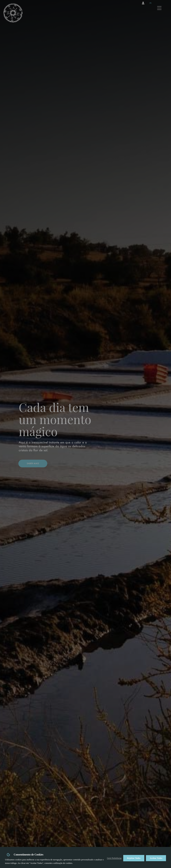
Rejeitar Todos (134, 858)
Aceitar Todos (156, 858)
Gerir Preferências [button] (114, 858)
